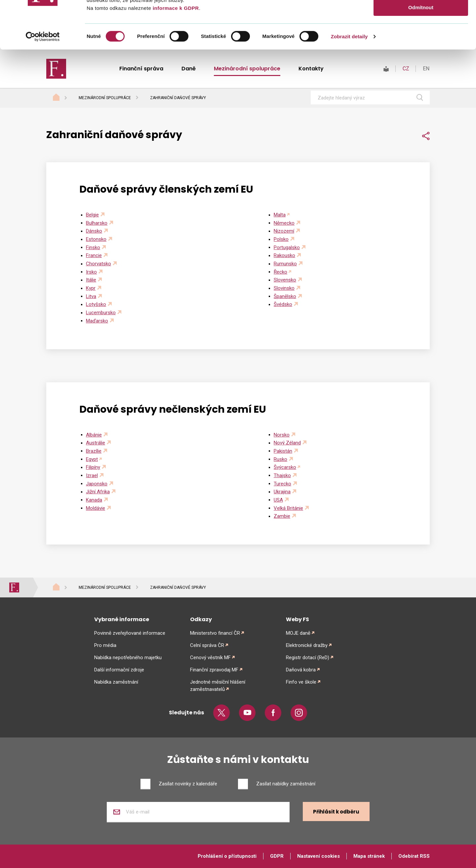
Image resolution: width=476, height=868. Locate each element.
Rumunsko (285, 264)
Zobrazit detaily (349, 84)
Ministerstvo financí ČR (215, 633)
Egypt (92, 459)
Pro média (105, 645)
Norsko (282, 435)
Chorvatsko (99, 264)
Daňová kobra (301, 670)
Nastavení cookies (318, 856)
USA (278, 500)
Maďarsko (97, 321)
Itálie (91, 280)
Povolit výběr (421, 36)
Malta (280, 215)
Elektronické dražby (307, 645)
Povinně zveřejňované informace (130, 633)
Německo (284, 223)
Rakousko (284, 255)
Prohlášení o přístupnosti (227, 856)
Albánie (94, 435)
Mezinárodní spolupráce (105, 98)
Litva (91, 296)
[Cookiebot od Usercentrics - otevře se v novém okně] (43, 84)
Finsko (93, 247)
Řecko (280, 272)
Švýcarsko (285, 467)
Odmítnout (421, 55)
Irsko (91, 272)
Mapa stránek (369, 856)
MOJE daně (298, 633)
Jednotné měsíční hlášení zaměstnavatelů (218, 686)
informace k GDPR (175, 56)
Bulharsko (97, 223)
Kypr (91, 288)
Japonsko (97, 484)
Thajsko (282, 475)
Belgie (92, 215)
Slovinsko (284, 288)
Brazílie (94, 451)
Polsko (281, 239)
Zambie (282, 516)
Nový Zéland (287, 443)
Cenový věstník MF (210, 658)
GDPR (277, 856)
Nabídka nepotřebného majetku (128, 658)
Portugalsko (287, 247)
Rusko (280, 459)
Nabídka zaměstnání (116, 682)
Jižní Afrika (98, 492)
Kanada (94, 500)
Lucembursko (101, 313)
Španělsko (285, 296)
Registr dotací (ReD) (308, 658)
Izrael (92, 475)
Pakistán (283, 451)
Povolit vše (421, 16)
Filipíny (93, 467)
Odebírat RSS (414, 856)
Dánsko (94, 231)
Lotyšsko (96, 304)
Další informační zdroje (119, 670)
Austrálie (96, 443)
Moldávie (96, 508)
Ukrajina (282, 492)
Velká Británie (288, 508)
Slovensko (285, 280)
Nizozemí (284, 231)
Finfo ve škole (301, 682)
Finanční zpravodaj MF (214, 670)
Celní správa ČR (207, 645)
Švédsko (283, 304)
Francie (94, 255)
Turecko (282, 484)
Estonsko (96, 239)
